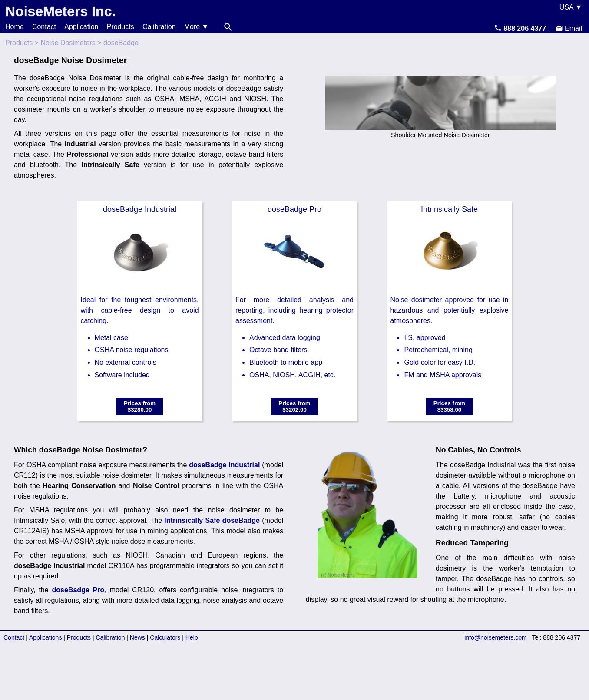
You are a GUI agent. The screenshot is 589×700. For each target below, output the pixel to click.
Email (569, 28)
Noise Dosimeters (68, 43)
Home (15, 27)
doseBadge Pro (78, 590)
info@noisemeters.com (495, 637)
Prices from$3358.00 (449, 406)
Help (192, 637)
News (137, 637)
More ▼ (197, 27)
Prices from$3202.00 (294, 406)
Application (81, 27)
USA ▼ (571, 7)
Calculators (165, 637)
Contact (44, 27)
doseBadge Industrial (224, 465)
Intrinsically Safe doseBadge (212, 520)
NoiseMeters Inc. (60, 11)
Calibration (159, 27)
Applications (46, 637)
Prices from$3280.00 (140, 406)
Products (121, 27)
